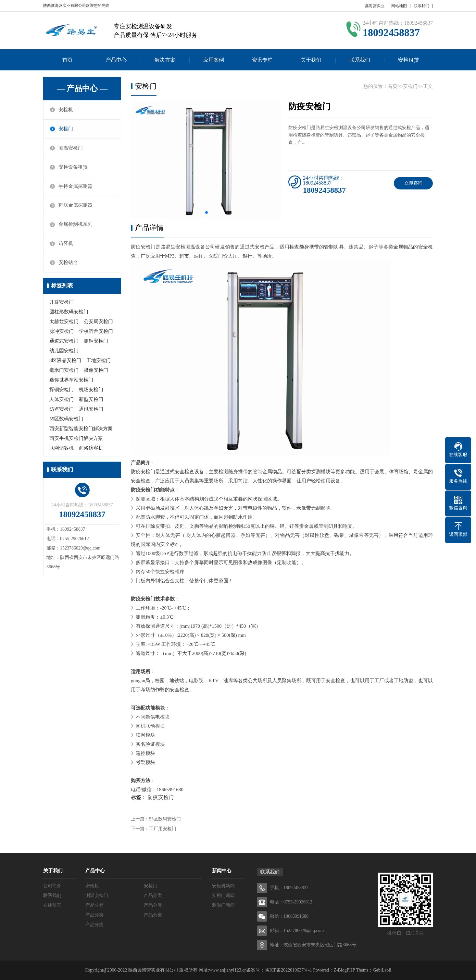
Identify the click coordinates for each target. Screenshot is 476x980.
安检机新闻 (223, 886)
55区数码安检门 (66, 419)
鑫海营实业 (375, 6)
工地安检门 (99, 361)
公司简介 (52, 886)
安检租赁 (408, 60)
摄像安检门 (96, 370)
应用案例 (214, 60)
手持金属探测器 (75, 187)
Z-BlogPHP (344, 970)
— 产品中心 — (82, 89)
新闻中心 (222, 871)
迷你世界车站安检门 (71, 380)
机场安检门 (91, 390)
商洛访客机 (91, 448)
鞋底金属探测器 (75, 206)
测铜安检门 (96, 341)
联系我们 (421, 6)
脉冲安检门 (62, 332)
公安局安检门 (98, 322)
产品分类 (153, 895)
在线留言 (52, 905)
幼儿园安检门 (64, 351)
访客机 (66, 244)
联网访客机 (62, 448)
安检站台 (68, 263)
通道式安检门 (64, 341)
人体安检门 (62, 400)
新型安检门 (91, 400)
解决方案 (165, 60)
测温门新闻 (223, 905)
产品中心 (116, 60)
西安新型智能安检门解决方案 (81, 429)
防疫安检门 (161, 797)
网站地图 (399, 6)
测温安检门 (71, 148)
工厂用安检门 (163, 829)
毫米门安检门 (64, 370)
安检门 (66, 129)
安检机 (66, 110)
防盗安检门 (62, 409)
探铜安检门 (62, 390)
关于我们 (311, 60)
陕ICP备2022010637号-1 (288, 970)
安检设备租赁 (73, 167)
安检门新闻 (223, 895)
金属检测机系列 (75, 225)
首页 (68, 60)
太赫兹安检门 (64, 322)
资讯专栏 (262, 60)
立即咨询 (413, 183)
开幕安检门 (62, 302)
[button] (207, 212)
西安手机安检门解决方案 (76, 439)
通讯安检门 (91, 409)
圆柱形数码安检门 (69, 312)
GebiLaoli (382, 970)
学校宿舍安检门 (96, 332)
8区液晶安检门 (65, 361)
